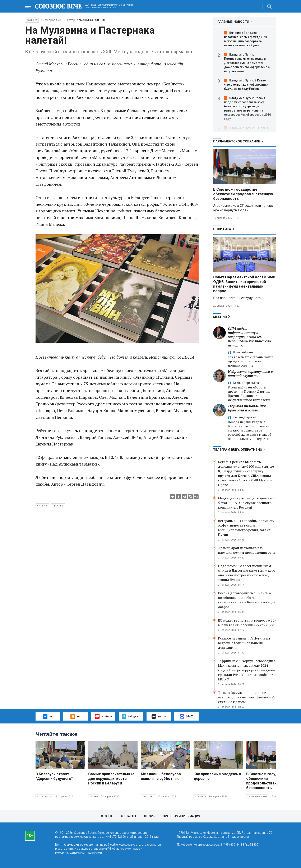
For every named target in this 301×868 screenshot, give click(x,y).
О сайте (107, 816)
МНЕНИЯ (220, 317)
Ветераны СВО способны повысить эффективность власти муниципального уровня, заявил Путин (246, 528)
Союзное (200, 797)
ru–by (159, 716)
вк (48, 716)
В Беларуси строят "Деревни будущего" (54, 776)
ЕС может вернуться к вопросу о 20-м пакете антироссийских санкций (247, 623)
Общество (148, 797)
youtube (103, 716)
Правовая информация (181, 816)
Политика (222, 229)
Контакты (128, 816)
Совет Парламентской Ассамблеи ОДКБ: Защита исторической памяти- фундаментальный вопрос (244, 284)
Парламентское (258, 797)
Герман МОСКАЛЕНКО (91, 20)
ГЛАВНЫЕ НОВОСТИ (233, 22)
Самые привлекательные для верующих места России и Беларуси (111, 779)
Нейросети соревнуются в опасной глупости (250, 374)
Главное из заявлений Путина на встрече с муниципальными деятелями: (244, 643)
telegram (131, 716)
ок (75, 716)
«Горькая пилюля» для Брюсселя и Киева (247, 408)
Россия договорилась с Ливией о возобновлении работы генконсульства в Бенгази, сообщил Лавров (247, 600)
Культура (32, 20)
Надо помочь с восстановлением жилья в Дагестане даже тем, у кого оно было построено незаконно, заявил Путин (247, 573)
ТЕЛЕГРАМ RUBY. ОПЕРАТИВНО (238, 450)
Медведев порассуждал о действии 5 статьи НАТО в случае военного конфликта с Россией (247, 503)
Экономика (44, 797)
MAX (186, 716)
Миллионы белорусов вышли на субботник (161, 776)
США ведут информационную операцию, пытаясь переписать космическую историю (249, 337)
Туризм (94, 797)
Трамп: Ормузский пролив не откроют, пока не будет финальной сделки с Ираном (246, 697)
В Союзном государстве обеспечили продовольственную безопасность (243, 194)
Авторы (149, 816)
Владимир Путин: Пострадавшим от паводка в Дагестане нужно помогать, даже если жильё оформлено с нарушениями (247, 63)
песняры (58, 506)
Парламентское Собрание (237, 141)
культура (42, 506)
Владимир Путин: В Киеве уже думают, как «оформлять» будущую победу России (246, 85)
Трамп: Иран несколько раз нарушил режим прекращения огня (247, 550)
